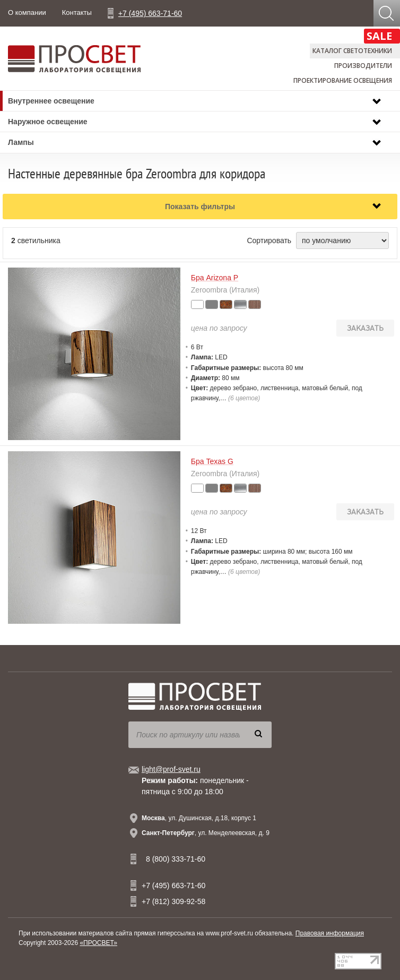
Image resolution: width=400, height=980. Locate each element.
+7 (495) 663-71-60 (150, 13)
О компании (27, 12)
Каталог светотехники (352, 51)
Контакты (77, 12)
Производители (363, 66)
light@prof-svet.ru (171, 769)
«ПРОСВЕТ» (98, 943)
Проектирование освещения (343, 80)
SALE (379, 36)
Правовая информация (330, 933)
